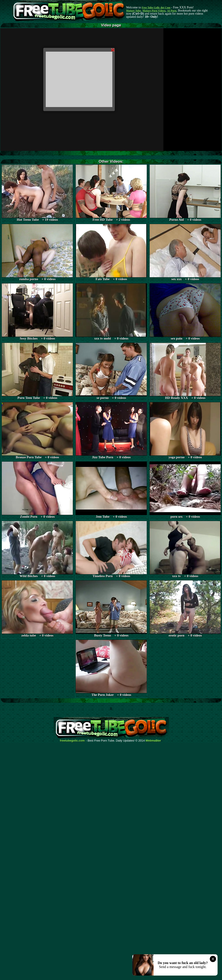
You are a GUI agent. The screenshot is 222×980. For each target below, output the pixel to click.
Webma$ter (153, 741)
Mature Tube (134, 11)
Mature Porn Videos (154, 11)
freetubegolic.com (72, 741)
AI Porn (172, 11)
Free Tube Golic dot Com (156, 8)
